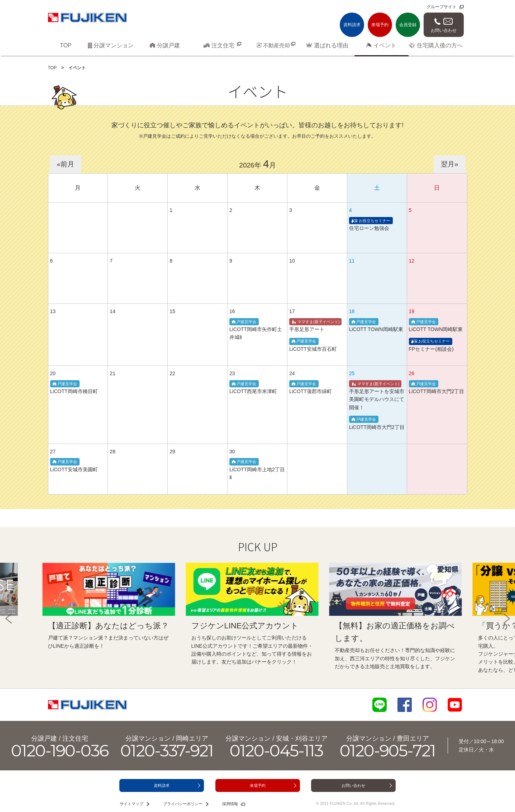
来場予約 (380, 25)
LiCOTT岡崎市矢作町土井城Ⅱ (256, 329)
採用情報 (230, 804)
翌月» (450, 164)
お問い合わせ (444, 30)
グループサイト (442, 7)
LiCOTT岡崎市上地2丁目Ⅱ (257, 469)
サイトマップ (132, 804)
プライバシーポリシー (183, 804)
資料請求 (352, 25)
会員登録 (408, 25)
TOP (52, 68)
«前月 (66, 164)
